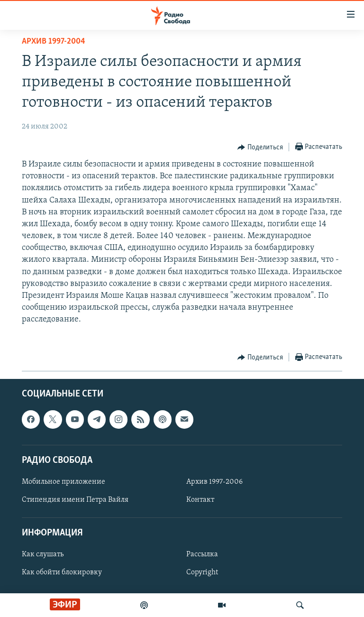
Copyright (202, 572)
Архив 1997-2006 (214, 482)
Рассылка (202, 554)
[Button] (260, 147)
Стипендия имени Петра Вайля (75, 500)
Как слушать (43, 554)
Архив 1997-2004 (54, 41)
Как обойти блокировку (62, 572)
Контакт (200, 500)
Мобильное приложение (64, 482)
